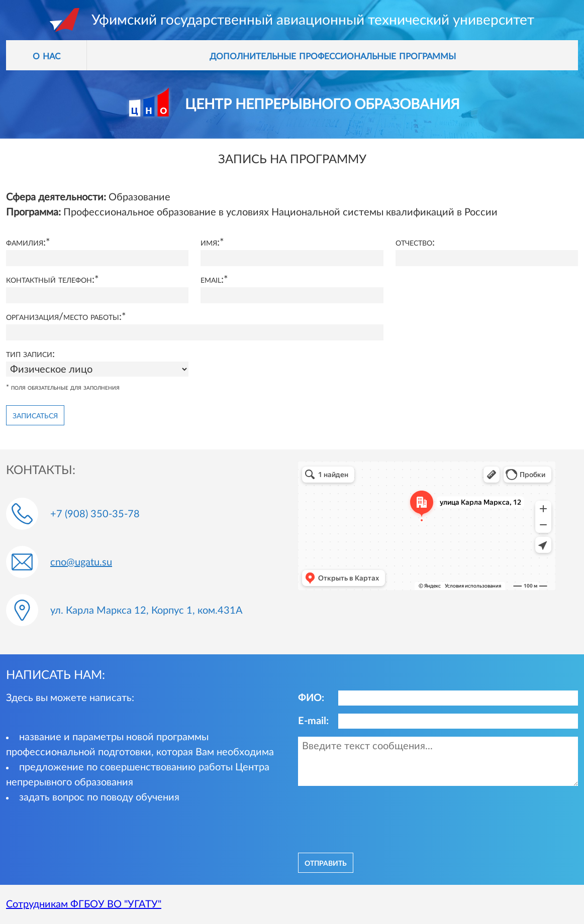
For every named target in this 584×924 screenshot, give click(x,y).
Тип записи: (30, 354)
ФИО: (311, 698)
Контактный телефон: (50, 280)
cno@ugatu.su (81, 562)
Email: (212, 280)
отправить (326, 863)
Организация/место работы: (64, 317)
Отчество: (415, 243)
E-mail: (313, 721)
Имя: (210, 243)
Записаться (35, 415)
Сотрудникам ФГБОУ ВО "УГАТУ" (84, 904)
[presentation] (374, 818)
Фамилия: (26, 243)
